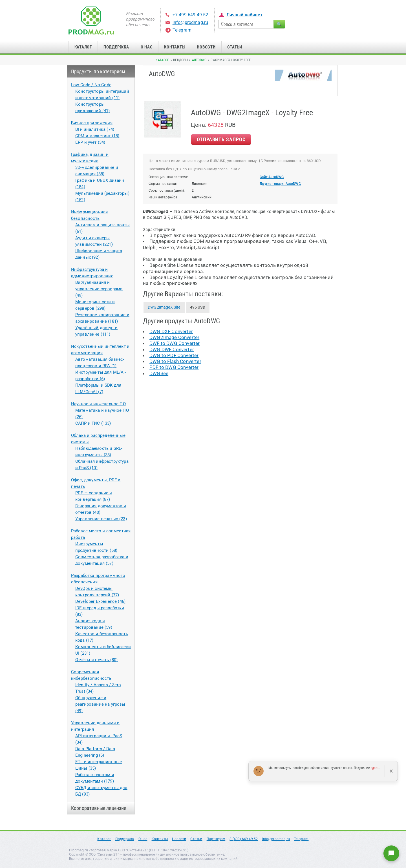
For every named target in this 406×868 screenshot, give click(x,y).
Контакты (175, 47)
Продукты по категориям (98, 71)
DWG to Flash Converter (175, 361)
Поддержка (116, 47)
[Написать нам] (391, 853)
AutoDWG (199, 60)
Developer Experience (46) (100, 601)
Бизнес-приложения (92, 123)
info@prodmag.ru (190, 22)
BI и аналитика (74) (95, 129)
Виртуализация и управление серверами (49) (99, 289)
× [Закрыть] (391, 771)
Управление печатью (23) (101, 519)
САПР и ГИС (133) (93, 423)
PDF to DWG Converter (174, 367)
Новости (206, 47)
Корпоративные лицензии (99, 808)
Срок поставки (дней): (167, 191)
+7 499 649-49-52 (190, 15)
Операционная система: (168, 177)
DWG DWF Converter (172, 349)
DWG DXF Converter (171, 331)
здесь (375, 768)
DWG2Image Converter (174, 337)
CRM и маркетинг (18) (97, 136)
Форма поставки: (163, 184)
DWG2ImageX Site (164, 307)
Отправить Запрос (221, 139)
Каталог (83, 47)
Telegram (182, 30)
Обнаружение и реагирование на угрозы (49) (100, 704)
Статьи (235, 47)
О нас (147, 47)
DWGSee (159, 373)
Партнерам (216, 839)
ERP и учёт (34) (90, 142)
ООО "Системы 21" (104, 854)
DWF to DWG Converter (175, 343)
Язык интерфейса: (164, 197)
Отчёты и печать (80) (96, 660)
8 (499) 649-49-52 (244, 839)
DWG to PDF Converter (174, 355)
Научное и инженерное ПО (98, 404)
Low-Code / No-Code (91, 85)
